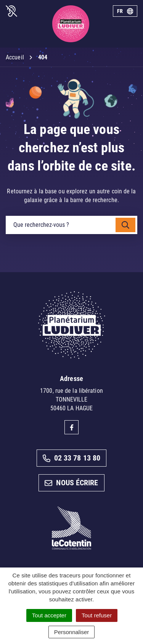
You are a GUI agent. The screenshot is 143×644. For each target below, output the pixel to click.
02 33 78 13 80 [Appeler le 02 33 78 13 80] (71, 458)
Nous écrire (71, 483)
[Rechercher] (125, 225)
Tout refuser (97, 615)
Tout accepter (49, 615)
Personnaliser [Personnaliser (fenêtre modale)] (72, 632)
